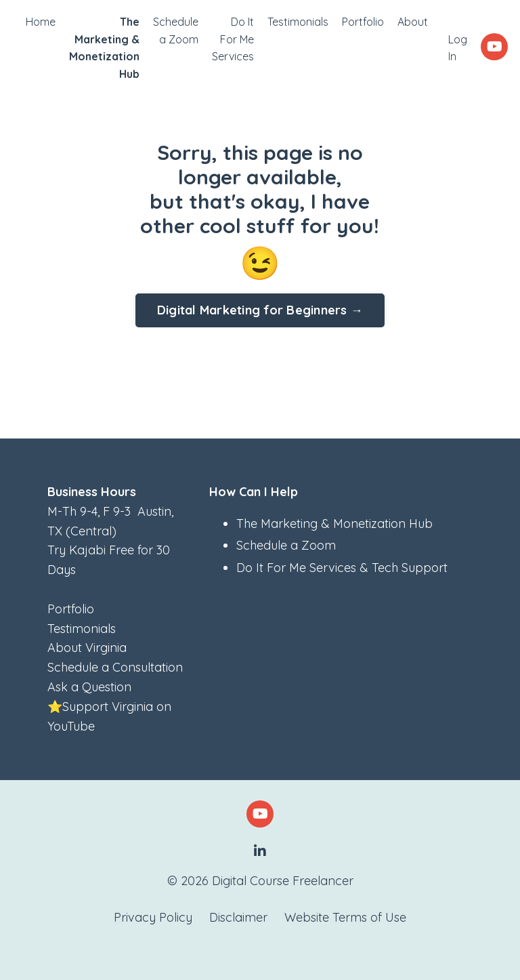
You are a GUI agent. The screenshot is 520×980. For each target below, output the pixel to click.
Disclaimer (238, 917)
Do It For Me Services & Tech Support (342, 568)
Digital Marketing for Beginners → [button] (260, 310)
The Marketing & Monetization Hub (334, 524)
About (413, 22)
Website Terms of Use (345, 917)
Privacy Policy (153, 917)
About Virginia (87, 648)
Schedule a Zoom (176, 30)
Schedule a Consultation (115, 667)
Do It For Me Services (233, 39)
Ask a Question (89, 687)
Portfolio (363, 22)
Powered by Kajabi (260, 945)
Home (41, 22)
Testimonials (298, 22)
